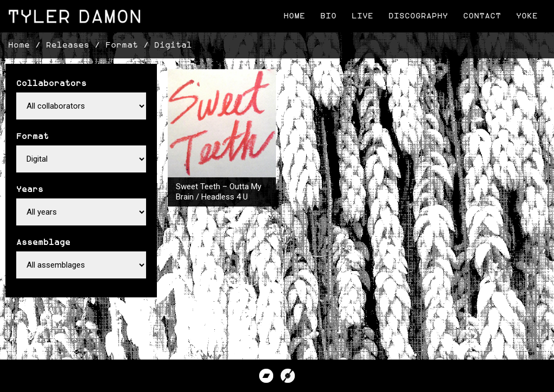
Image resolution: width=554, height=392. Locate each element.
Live (362, 16)
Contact (482, 16)
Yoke (527, 16)
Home (294, 16)
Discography (418, 16)
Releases (68, 45)
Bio (328, 16)
